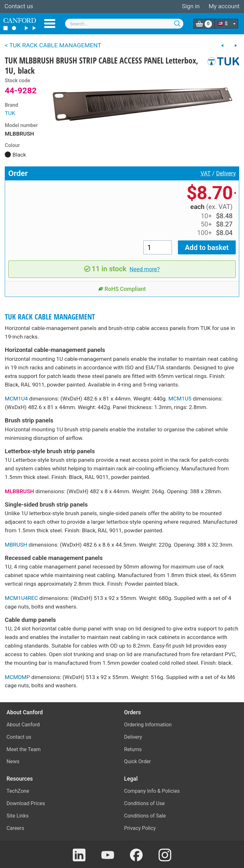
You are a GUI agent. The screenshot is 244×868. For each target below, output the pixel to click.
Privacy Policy (140, 828)
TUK (10, 113)
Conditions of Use (145, 803)
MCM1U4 (16, 399)
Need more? (145, 269)
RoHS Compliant (122, 289)
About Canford (23, 725)
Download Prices (26, 803)
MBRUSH (16, 545)
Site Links (18, 816)
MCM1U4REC (21, 598)
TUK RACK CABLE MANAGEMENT (50, 317)
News (13, 761)
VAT (206, 173)
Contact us (19, 6)
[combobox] (124, 24)
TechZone (18, 791)
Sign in (191, 6)
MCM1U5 (180, 399)
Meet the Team (24, 749)
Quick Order (138, 761)
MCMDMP (17, 677)
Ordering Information (148, 725)
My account (224, 6)
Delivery (226, 173)
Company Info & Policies (152, 791)
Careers (16, 828)
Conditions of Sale (145, 816)
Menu (50, 24)
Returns (133, 749)
